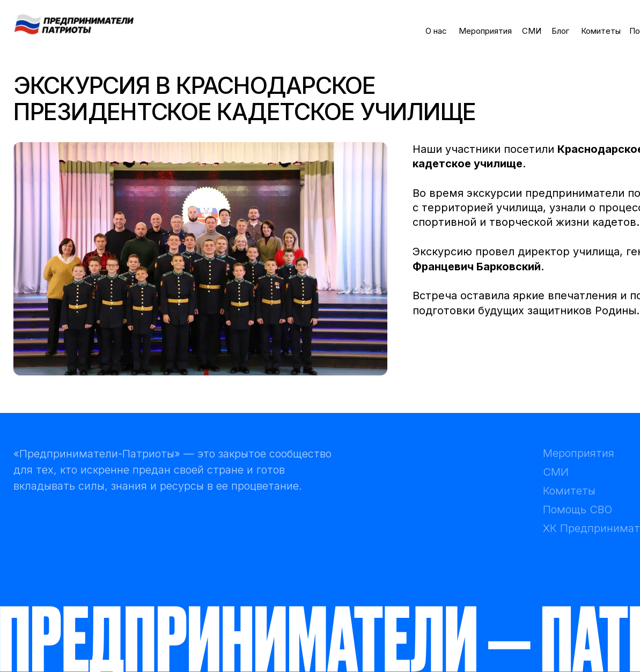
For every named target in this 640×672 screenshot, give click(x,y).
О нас (436, 31)
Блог (560, 31)
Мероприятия (485, 31)
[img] (74, 24)
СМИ (532, 31)
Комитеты (601, 31)
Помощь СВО (578, 509)
